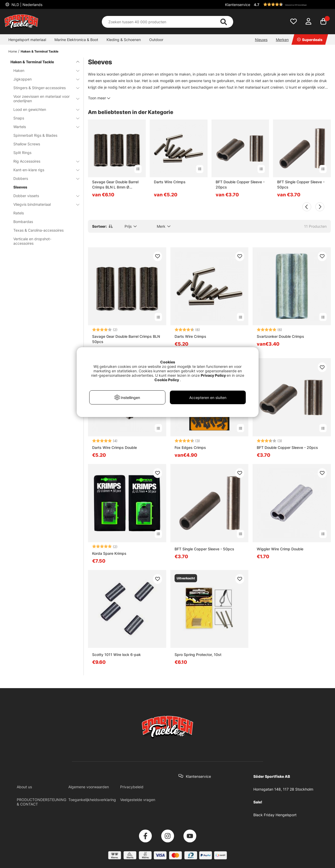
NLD (26, 5)
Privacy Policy (213, 375)
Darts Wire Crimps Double (115, 447)
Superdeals (310, 40)
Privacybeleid (132, 787)
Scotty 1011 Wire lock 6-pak (116, 655)
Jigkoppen (43, 79)
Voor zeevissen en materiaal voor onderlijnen (43, 99)
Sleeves (20, 187)
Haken (43, 70)
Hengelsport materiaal (27, 40)
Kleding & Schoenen (124, 40)
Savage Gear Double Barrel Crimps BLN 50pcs (126, 339)
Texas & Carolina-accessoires (38, 230)
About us (24, 787)
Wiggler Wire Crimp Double (280, 549)
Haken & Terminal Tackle (40, 51)
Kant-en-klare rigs (43, 170)
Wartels (43, 127)
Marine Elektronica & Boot (76, 40)
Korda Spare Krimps (109, 553)
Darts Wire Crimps (170, 182)
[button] (292, 4)
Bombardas (23, 222)
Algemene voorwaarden (89, 787)
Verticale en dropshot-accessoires (32, 241)
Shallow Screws (27, 144)
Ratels (19, 213)
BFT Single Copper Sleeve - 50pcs (301, 184)
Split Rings (22, 153)
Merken (282, 40)
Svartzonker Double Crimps (280, 336)
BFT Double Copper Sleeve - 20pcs (240, 184)
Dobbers (43, 178)
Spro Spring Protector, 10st (198, 655)
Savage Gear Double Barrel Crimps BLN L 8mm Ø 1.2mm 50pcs (115, 185)
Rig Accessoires (43, 161)
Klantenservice (238, 5)
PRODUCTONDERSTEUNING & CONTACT (41, 802)
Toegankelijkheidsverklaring (92, 800)
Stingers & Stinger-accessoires (43, 88)
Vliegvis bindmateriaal (43, 204)
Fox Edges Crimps (190, 447)
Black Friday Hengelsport (275, 815)
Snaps (43, 118)
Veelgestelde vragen (138, 800)
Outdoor (156, 40)
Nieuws (261, 40)
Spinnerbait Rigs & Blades (35, 135)
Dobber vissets (43, 196)
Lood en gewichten (43, 109)
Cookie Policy (167, 380)
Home (13, 51)
